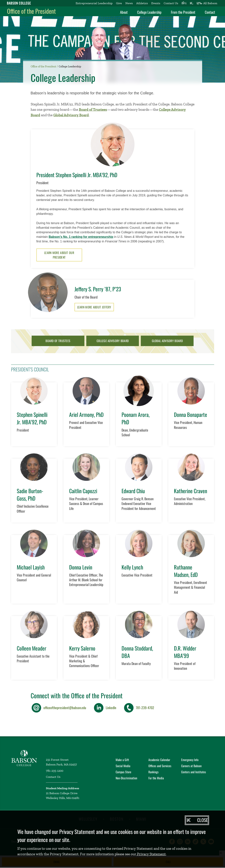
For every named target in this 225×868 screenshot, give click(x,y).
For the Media (156, 778)
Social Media (123, 766)
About (124, 12)
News (129, 3)
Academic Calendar (159, 760)
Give (119, 3)
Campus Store (123, 772)
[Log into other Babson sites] (184, 3)
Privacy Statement (151, 854)
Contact (210, 12)
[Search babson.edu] (192, 3)
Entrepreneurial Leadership (94, 3)
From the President (183, 12)
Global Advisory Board (71, 115)
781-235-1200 (55, 771)
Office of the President (31, 11)
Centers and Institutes (194, 772)
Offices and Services (160, 766)
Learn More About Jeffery (94, 307)
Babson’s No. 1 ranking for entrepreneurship (81, 237)
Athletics (142, 3)
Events (156, 3)
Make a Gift (122, 760)
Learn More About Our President (59, 255)
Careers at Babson (191, 766)
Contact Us (171, 3)
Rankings (153, 772)
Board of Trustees (93, 109)
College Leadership (149, 12)
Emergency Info (190, 760)
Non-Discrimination (126, 778)
